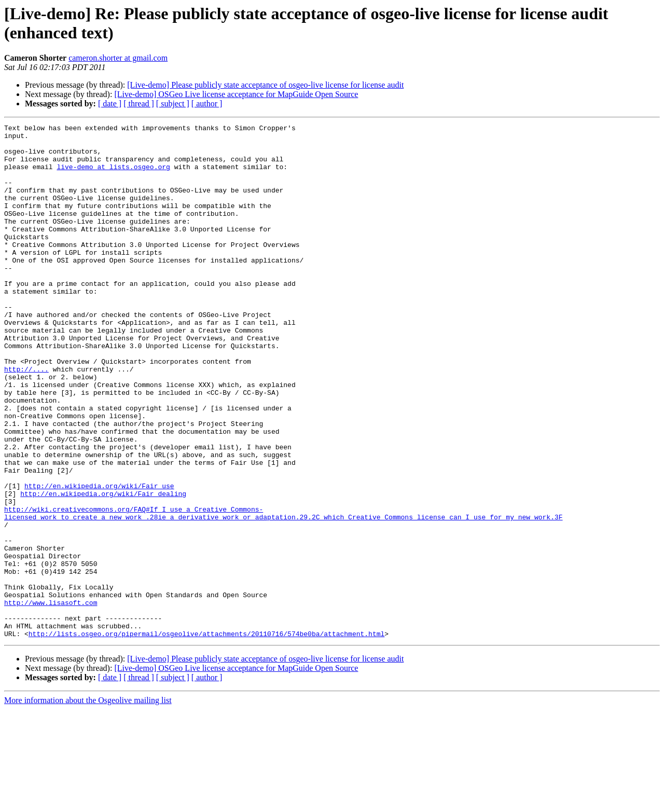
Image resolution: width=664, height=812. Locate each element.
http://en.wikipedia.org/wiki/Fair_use (99, 559)
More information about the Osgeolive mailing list (88, 803)
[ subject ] (173, 104)
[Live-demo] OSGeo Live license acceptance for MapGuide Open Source (236, 94)
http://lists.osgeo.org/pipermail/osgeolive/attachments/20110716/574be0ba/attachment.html (206, 736)
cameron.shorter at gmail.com (118, 58)
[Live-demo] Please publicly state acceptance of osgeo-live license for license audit (265, 85)
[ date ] (110, 104)
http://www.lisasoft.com (51, 699)
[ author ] (207, 104)
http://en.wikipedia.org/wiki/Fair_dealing (103, 568)
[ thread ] (139, 104)
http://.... (26, 419)
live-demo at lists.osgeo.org (113, 176)
